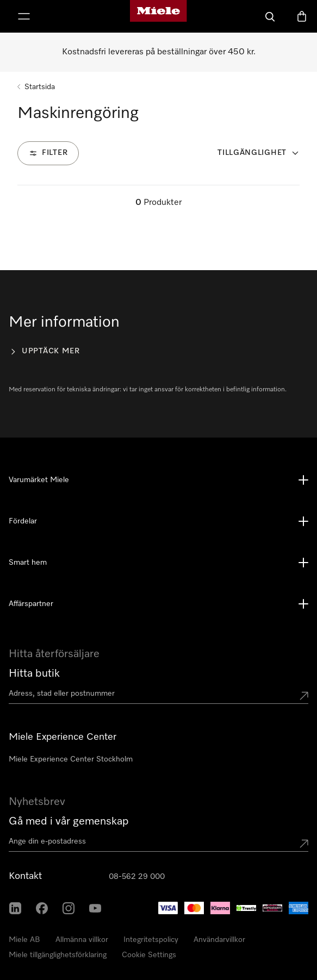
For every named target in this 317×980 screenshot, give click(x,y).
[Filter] (48, 153)
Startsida (40, 87)
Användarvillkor (219, 940)
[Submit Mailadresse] (304, 844)
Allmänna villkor (82, 940)
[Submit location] (304, 696)
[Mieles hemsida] (158, 16)
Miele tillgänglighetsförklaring (58, 955)
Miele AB (24, 940)
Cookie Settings (149, 955)
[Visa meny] (24, 16)
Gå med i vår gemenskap (69, 821)
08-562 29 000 (137, 877)
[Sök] (270, 16)
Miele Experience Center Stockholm (71, 759)
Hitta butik (34, 673)
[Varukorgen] (302, 16)
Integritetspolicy (151, 940)
